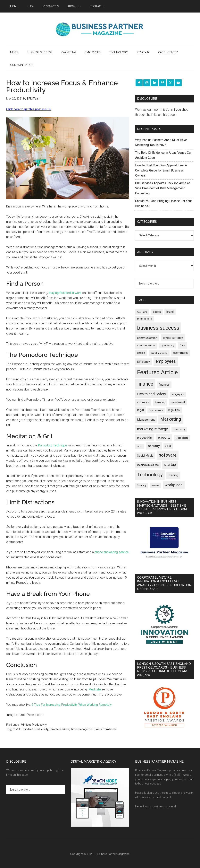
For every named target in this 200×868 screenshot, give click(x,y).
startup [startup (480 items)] (170, 465)
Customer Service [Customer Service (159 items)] (146, 346)
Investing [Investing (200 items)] (160, 402)
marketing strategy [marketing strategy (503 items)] (152, 429)
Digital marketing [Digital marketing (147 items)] (159, 353)
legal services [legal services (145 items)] (156, 410)
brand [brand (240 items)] (170, 312)
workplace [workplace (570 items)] (174, 485)
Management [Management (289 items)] (146, 420)
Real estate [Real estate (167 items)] (182, 438)
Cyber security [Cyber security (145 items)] (167, 346)
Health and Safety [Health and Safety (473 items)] (152, 394)
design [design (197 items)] (141, 353)
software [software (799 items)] (168, 455)
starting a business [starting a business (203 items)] (148, 465)
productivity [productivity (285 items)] (145, 438)
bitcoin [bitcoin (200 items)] (157, 312)
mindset (28, 729)
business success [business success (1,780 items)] (158, 328)
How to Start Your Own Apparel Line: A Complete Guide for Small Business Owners (161, 170)
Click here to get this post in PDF (29, 109)
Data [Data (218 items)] (182, 345)
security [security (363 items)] (154, 446)
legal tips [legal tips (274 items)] (174, 410)
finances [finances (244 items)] (164, 385)
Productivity (39, 725)
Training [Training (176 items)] (142, 486)
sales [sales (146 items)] (140, 446)
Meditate (95, 689)
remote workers (59, 729)
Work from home (106, 729)
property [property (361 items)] (164, 437)
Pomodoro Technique (52, 445)
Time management (83, 729)
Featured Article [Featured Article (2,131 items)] (157, 372)
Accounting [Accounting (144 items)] (142, 312)
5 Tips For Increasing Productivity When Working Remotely (72, 705)
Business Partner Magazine (100, 29)
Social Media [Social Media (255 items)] (145, 456)
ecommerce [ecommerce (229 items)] (181, 353)
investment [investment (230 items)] (178, 402)
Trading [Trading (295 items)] (173, 475)
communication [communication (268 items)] (147, 338)
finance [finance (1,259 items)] (145, 384)
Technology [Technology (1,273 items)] (150, 475)
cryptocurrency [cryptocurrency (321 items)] (173, 338)
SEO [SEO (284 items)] (168, 446)
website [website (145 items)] (155, 486)
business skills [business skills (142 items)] (144, 319)
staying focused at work (65, 293)
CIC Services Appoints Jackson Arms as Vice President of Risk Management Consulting (163, 188)
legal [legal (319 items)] (140, 410)
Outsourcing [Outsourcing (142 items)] (179, 430)
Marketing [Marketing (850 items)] (171, 419)
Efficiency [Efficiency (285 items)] (143, 362)
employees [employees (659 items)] (166, 361)
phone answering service (112, 552)
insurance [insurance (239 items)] (143, 402)
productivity (41, 729)
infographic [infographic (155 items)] (178, 395)
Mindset (26, 725)
